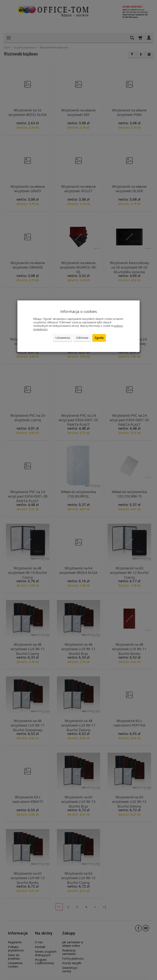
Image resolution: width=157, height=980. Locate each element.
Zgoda (99, 338)
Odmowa (82, 338)
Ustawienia (63, 338)
